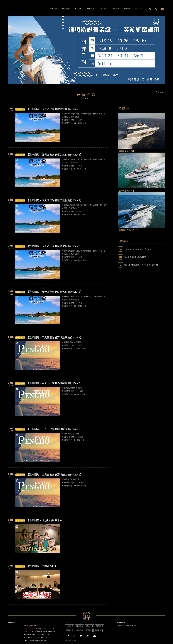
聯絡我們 (139, 9)
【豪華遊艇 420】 (126, 151)
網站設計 (68, 640)
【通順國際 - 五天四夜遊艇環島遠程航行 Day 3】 (55, 200)
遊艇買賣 (91, 9)
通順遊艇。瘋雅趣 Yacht (127, 626)
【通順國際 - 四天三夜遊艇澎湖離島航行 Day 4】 (55, 337)
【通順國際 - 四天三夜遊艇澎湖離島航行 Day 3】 (55, 383)
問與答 (127, 9)
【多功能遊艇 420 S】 (129, 230)
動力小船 (78, 9)
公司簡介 (54, 9)
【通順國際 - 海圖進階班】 (42, 566)
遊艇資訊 (116, 9)
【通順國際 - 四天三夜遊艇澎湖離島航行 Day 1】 (55, 475)
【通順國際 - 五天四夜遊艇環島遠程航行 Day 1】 (55, 292)
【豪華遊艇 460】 (126, 191)
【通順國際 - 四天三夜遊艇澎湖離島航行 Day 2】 (55, 429)
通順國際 (28, 8)
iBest (74, 640)
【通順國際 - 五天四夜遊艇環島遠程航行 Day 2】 (55, 246)
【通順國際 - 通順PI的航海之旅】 (46, 520)
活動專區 (103, 9)
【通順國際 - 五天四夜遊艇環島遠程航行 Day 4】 (55, 155)
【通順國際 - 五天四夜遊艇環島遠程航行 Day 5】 (55, 109)
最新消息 (66, 9)
